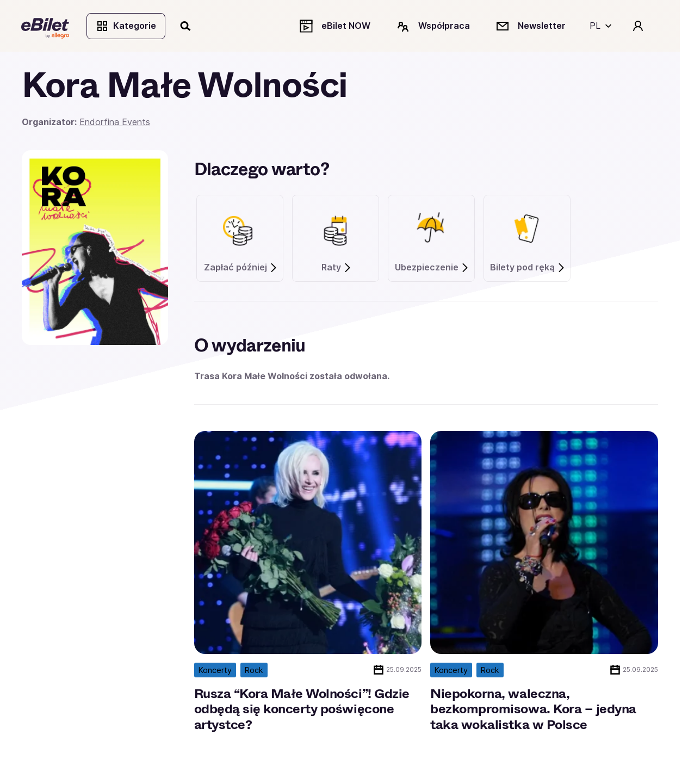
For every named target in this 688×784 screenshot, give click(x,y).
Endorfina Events (115, 123)
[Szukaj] (187, 26)
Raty (337, 268)
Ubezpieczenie (432, 268)
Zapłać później (241, 268)
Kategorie (126, 26)
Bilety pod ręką (528, 268)
